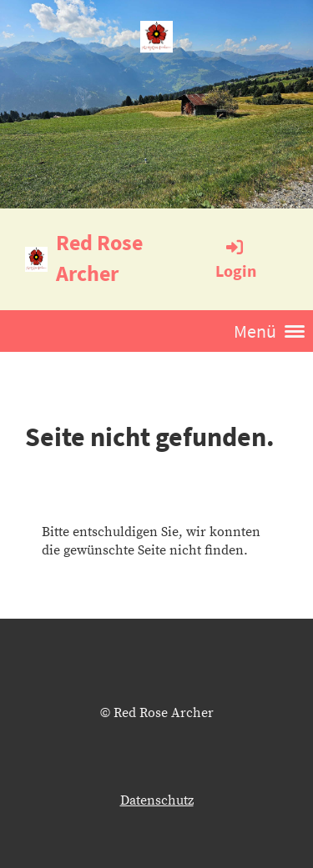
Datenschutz (157, 800)
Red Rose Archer (99, 258)
